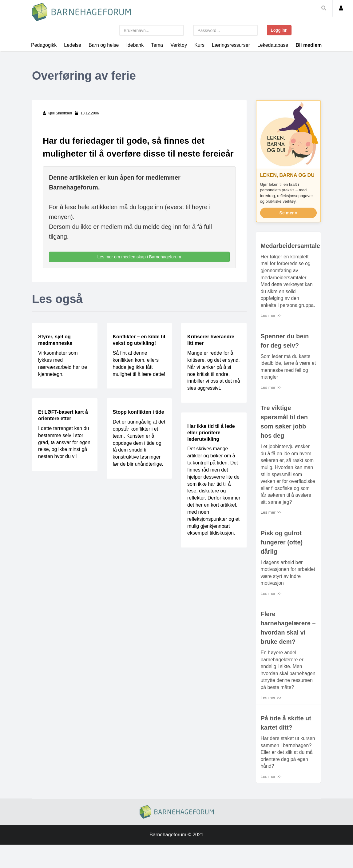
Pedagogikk (44, 45)
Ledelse (73, 45)
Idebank (135, 45)
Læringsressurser (232, 45)
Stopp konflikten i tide (139, 425)
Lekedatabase (274, 45)
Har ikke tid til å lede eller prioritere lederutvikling (211, 445)
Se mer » (288, 225)
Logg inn (279, 30)
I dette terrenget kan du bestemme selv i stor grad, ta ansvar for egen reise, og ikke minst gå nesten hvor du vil (64, 455)
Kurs (200, 45)
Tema (157, 45)
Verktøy (179, 45)
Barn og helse (104, 45)
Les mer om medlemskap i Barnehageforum (139, 269)
